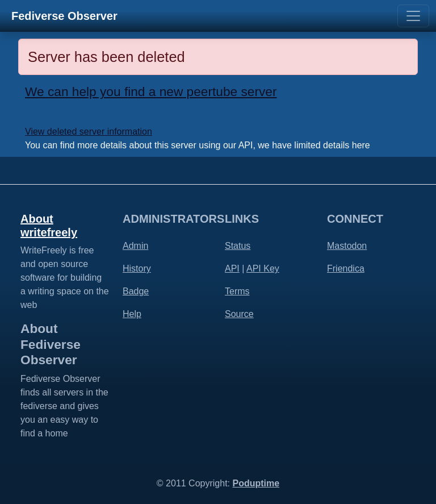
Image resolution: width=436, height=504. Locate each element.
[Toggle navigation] (413, 16)
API (232, 268)
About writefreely (49, 226)
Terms (237, 291)
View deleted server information (89, 132)
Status (238, 246)
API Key (263, 268)
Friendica (346, 268)
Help (132, 314)
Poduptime (256, 483)
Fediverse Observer (64, 16)
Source (239, 314)
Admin (135, 246)
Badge (136, 291)
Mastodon (347, 246)
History (137, 268)
